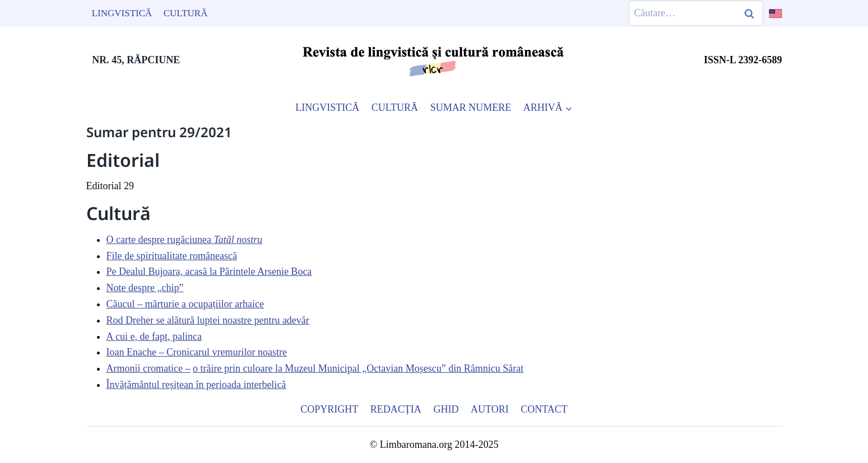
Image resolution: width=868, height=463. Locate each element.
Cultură (186, 13)
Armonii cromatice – (148, 368)
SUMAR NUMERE (471, 107)
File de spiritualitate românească (172, 256)
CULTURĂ (395, 107)
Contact (544, 409)
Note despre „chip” (145, 288)
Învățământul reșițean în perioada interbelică (196, 385)
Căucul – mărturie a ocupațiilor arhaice (185, 304)
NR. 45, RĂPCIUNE (136, 60)
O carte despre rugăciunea (185, 240)
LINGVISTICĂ (327, 107)
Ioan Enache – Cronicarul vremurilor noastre (197, 352)
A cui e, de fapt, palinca (154, 336)
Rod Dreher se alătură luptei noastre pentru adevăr (208, 320)
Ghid (446, 409)
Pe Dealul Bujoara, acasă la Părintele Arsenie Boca (209, 272)
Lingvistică (122, 13)
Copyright (329, 409)
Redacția (396, 409)
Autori (490, 409)
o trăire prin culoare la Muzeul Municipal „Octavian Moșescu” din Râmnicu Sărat (358, 368)
